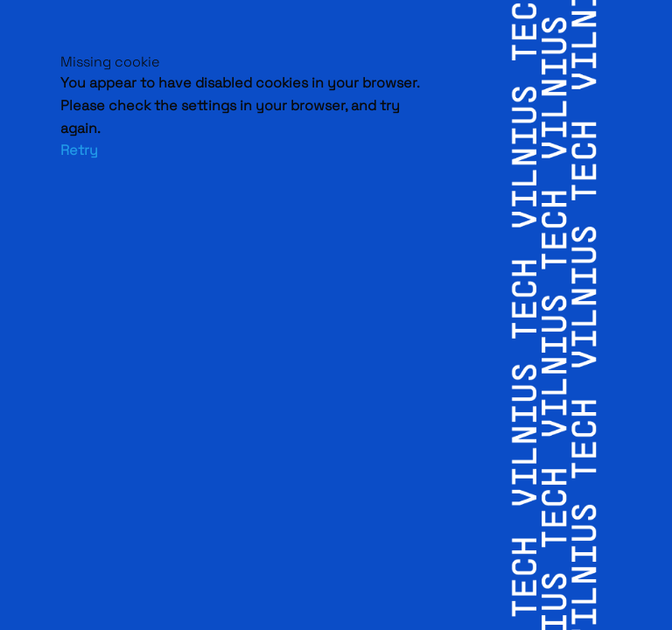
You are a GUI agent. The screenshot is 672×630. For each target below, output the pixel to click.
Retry (79, 150)
